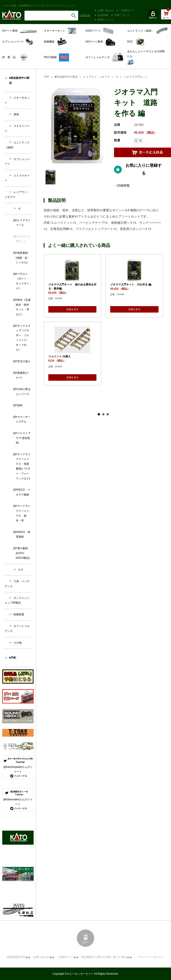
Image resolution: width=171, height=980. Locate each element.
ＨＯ (21, 570)
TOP (46, 77)
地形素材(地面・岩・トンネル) (23, 258)
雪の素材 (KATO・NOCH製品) (23, 553)
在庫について (122, 15)
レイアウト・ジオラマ (97, 77)
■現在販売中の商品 (66, 77)
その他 (18, 643)
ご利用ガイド (127, 10)
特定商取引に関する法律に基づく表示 (104, 957)
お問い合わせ (106, 10)
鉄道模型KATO (16, 957)
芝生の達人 (24, 361)
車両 (16, 114)
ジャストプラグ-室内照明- (23, 438)
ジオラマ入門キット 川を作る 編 (131, 285)
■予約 (13, 658)
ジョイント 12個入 (60, 356)
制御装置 (19, 614)
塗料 (20, 405)
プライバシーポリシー (151, 957)
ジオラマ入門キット (136, 77)
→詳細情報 (122, 185)
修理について (106, 20)
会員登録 (103, 15)
